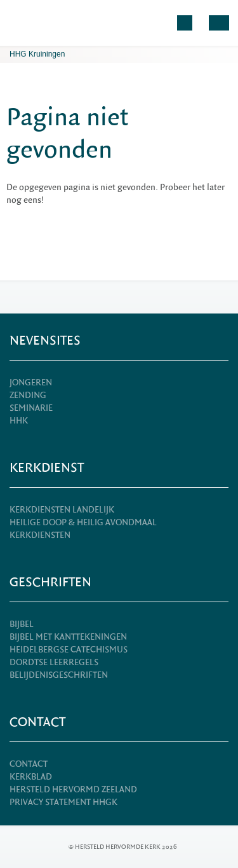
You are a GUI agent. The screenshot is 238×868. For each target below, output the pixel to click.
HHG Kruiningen (37, 54)
